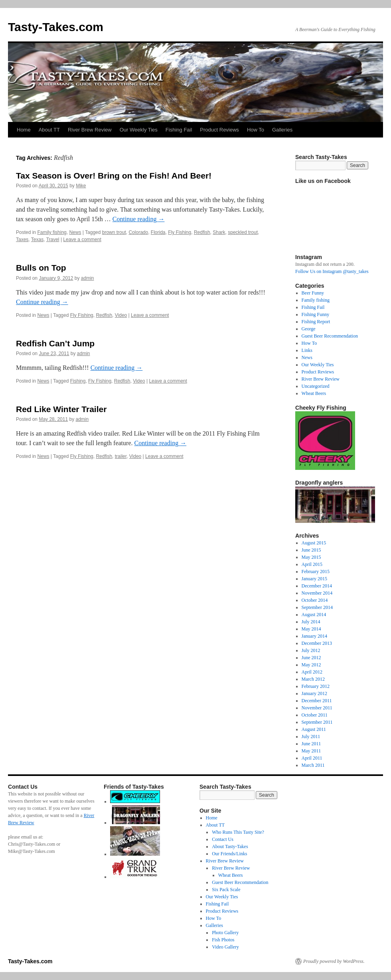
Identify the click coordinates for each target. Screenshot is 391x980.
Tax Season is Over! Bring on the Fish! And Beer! (114, 176)
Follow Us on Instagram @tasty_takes (332, 271)
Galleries (282, 130)
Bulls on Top (41, 268)
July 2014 (311, 622)
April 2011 (312, 758)
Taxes (22, 240)
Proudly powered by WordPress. (334, 961)
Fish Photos (223, 940)
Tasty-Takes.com (56, 27)
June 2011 (311, 744)
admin (88, 278)
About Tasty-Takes (230, 846)
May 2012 (311, 665)
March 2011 (313, 765)
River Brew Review (90, 130)
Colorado (138, 232)
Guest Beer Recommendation (330, 336)
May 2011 (311, 751)
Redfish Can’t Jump (55, 343)
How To (256, 130)
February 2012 (316, 686)
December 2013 (317, 643)
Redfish (202, 232)
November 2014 (317, 593)
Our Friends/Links (229, 854)
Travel (53, 240)
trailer (121, 456)
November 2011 (317, 708)
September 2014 (317, 607)
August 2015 (314, 543)
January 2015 (314, 579)
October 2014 (315, 600)
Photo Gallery (225, 933)
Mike (81, 186)
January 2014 (314, 636)
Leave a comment (82, 240)
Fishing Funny (316, 314)
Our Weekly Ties (139, 130)
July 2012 (311, 650)
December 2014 (317, 586)
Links (307, 350)
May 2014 (311, 629)
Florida (158, 232)
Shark (219, 232)
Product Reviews (219, 130)
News (75, 232)
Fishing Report (316, 322)
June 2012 (311, 658)
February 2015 (316, 572)
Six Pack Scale (226, 890)
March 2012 (313, 679)
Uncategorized (316, 386)
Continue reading (139, 219)
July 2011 (311, 736)
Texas (37, 240)
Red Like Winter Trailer (61, 409)
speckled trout (243, 232)
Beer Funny (313, 293)
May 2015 (311, 557)
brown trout (114, 232)
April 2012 (312, 672)
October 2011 (315, 715)
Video (121, 315)
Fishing (78, 381)
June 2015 (311, 550)
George (309, 329)
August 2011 (314, 729)
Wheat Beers (314, 393)
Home (24, 130)
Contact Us (223, 839)
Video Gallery (225, 947)
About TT (49, 130)
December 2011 (317, 701)
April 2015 (312, 564)
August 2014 (314, 615)
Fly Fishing (180, 232)
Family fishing (52, 232)
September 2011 (317, 722)
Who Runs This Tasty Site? (238, 832)
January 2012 (314, 693)
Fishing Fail (179, 130)
